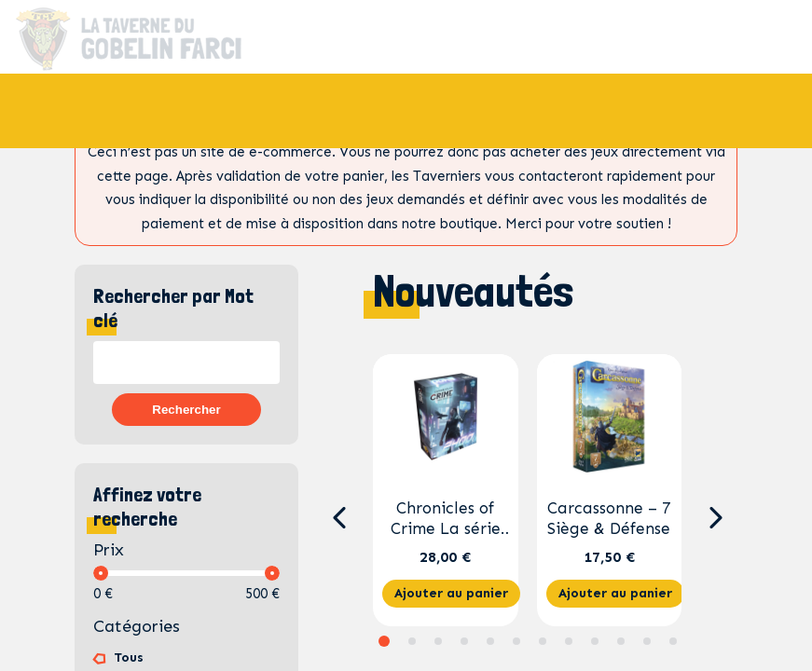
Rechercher (186, 410)
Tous (129, 657)
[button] (339, 518)
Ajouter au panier (451, 593)
